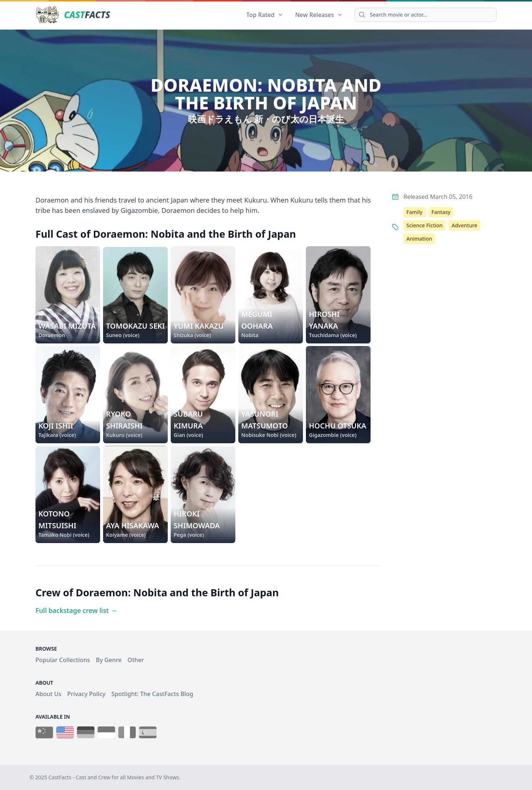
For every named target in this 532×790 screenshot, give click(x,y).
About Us (48, 694)
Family (415, 212)
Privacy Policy (86, 694)
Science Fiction (424, 225)
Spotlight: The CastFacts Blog (152, 694)
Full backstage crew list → (76, 610)
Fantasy (441, 212)
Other (136, 660)
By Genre (109, 660)
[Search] (426, 15)
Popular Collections (63, 660)
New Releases (319, 15)
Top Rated (265, 15)
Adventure (464, 225)
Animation (419, 239)
